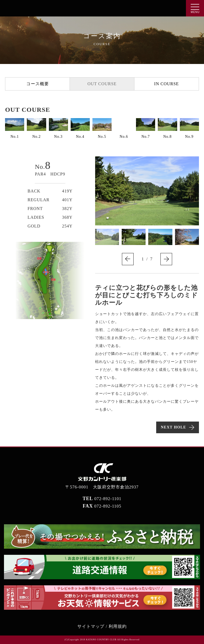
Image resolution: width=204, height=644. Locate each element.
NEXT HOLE (174, 427)
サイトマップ (91, 626)
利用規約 (118, 626)
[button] (128, 259)
